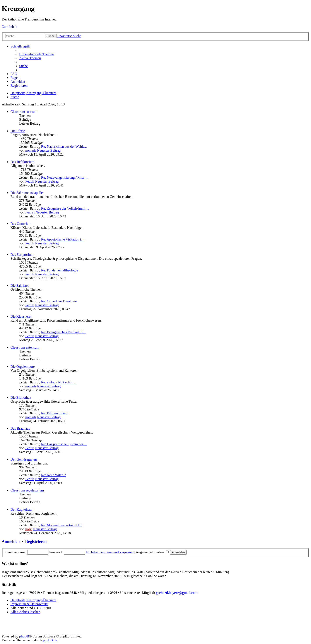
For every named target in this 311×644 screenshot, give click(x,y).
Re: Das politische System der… (64, 444)
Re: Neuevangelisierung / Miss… (64, 177)
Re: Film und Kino (54, 413)
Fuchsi (30, 212)
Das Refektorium (22, 162)
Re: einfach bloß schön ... (59, 382)
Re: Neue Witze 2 (53, 475)
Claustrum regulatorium (27, 490)
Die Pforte (18, 131)
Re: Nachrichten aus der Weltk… (64, 147)
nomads (31, 150)
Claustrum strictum (24, 112)
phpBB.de (50, 640)
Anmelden (11, 541)
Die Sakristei (20, 286)
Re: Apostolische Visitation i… (63, 239)
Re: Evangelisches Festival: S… (63, 332)
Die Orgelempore (23, 367)
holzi (29, 529)
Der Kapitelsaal (21, 509)
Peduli (30, 181)
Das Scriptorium (22, 255)
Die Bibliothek (21, 397)
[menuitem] (36, 54)
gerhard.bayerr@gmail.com (177, 593)
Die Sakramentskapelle (27, 193)
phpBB (24, 636)
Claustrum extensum (25, 347)
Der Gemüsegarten (24, 459)
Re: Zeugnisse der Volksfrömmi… (65, 208)
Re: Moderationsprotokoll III (61, 525)
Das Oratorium (21, 224)
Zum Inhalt (10, 27)
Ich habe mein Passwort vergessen (110, 552)
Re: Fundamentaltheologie (59, 270)
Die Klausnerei (21, 316)
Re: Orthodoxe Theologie (59, 301)
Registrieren (36, 541)
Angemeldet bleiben (152, 552)
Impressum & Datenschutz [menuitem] (29, 604)
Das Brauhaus (20, 428)
